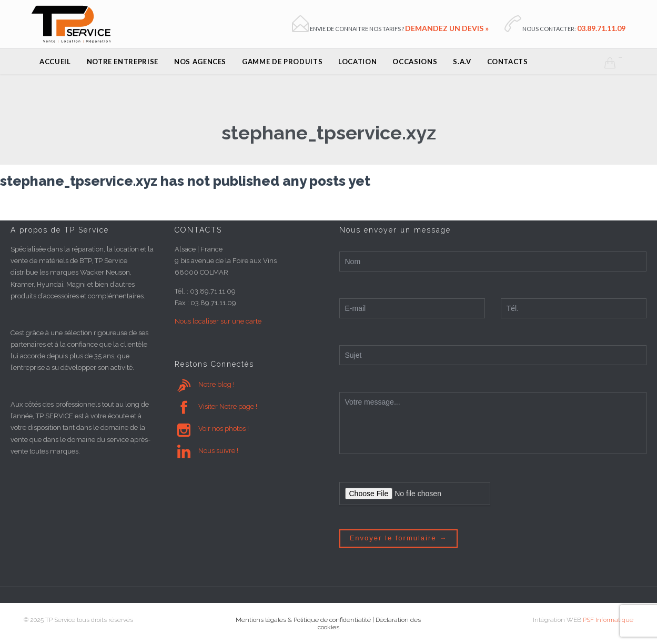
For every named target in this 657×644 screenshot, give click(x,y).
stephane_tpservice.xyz (329, 133)
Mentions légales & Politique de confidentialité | (306, 620)
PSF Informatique (608, 620)
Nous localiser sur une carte (218, 321)
